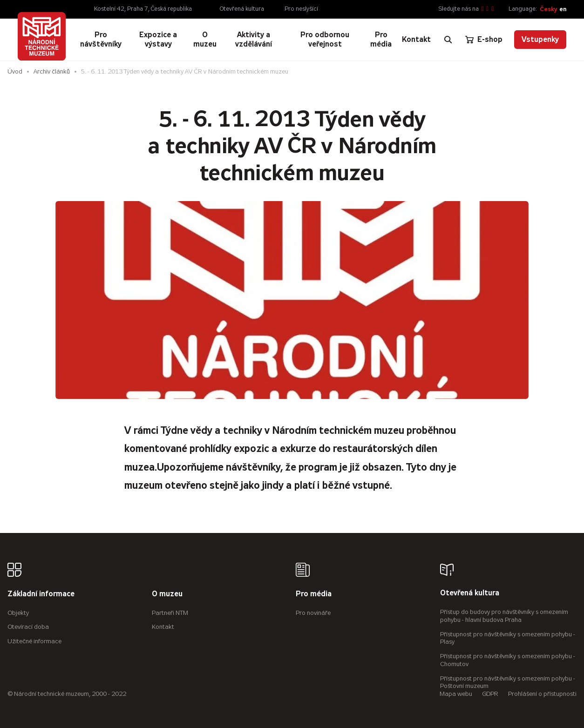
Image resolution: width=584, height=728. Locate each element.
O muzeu (167, 594)
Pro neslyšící (301, 9)
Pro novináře (313, 613)
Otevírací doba (28, 627)
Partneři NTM (170, 613)
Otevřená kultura (242, 9)
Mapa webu (456, 694)
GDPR (490, 694)
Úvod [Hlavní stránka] (15, 71)
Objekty (18, 613)
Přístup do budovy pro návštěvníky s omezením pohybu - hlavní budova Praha (504, 616)
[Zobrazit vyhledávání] (448, 40)
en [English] (563, 9)
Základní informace (41, 594)
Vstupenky (540, 39)
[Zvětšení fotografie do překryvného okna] (292, 300)
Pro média (314, 594)
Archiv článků (52, 71)
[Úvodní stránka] (42, 36)
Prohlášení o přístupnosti (542, 694)
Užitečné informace (34, 641)
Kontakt (163, 627)
